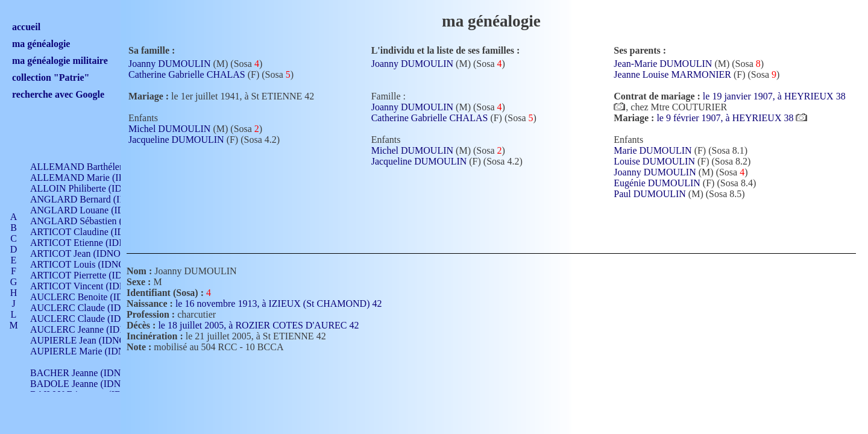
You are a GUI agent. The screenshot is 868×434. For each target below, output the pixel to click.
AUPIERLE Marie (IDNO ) (84, 351)
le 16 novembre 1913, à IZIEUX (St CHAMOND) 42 (286, 303)
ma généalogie (41, 44)
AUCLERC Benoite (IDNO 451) (94, 297)
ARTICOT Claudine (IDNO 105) (94, 232)
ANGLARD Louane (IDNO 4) (90, 210)
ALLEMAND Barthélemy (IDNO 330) (106, 167)
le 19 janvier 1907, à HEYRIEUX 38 (774, 96)
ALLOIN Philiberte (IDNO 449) (93, 188)
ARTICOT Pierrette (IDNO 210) (93, 275)
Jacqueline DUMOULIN (176, 140)
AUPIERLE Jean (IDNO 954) (88, 340)
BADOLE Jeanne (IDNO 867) (89, 384)
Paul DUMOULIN (650, 194)
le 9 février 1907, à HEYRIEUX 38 (726, 118)
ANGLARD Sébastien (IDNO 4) (93, 221)
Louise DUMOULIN (654, 161)
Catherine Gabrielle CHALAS (187, 74)
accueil (26, 27)
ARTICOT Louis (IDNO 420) (88, 264)
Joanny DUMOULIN (169, 64)
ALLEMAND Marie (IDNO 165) (95, 178)
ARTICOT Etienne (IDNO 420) (92, 243)
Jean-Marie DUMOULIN (663, 64)
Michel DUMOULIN (169, 129)
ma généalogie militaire (60, 61)
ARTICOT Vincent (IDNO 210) (92, 286)
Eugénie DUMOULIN (657, 183)
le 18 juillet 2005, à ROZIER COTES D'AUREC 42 (266, 325)
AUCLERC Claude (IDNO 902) (93, 308)
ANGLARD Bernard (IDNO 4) (90, 199)
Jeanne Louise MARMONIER (672, 74)
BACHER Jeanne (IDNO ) (82, 373)
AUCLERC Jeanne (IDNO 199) (92, 329)
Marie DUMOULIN (653, 150)
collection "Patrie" (51, 77)
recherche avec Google (58, 94)
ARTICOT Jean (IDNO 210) (85, 253)
